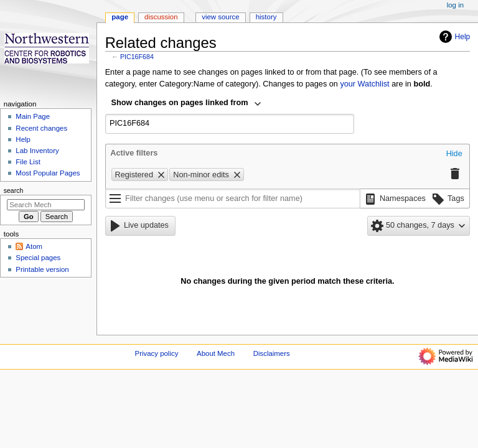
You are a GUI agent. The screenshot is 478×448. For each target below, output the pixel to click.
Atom (34, 246)
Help (453, 37)
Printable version (42, 269)
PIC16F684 (137, 57)
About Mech (216, 353)
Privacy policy (157, 353)
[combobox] (187, 104)
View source (220, 17)
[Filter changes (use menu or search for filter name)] (233, 198)
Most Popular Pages (48, 173)
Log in (455, 5)
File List (28, 162)
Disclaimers (272, 353)
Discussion (161, 17)
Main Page (33, 116)
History (266, 17)
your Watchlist (364, 84)
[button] (454, 154)
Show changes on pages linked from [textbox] (180, 103)
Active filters (134, 153)
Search (14, 190)
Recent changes (41, 128)
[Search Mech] (46, 205)
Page (120, 17)
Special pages (38, 258)
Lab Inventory (37, 151)
